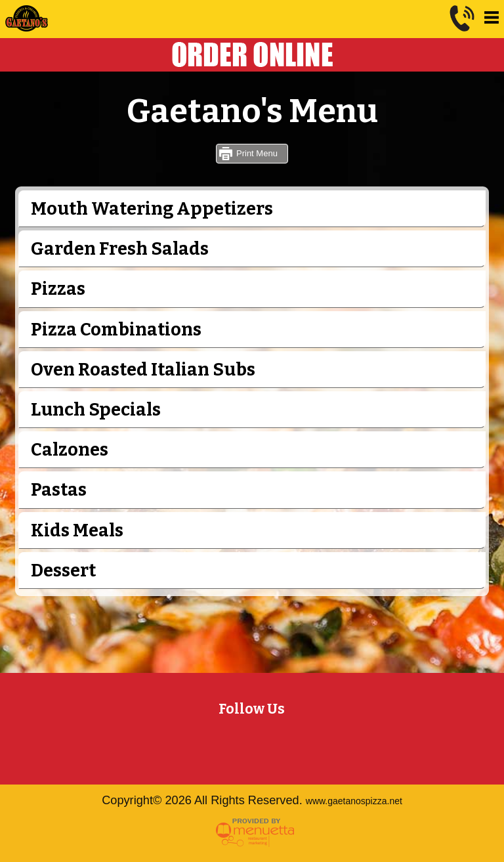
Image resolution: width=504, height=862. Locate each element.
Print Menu (257, 153)
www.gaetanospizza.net (354, 801)
